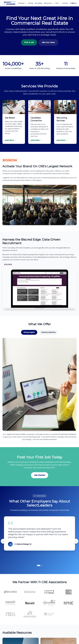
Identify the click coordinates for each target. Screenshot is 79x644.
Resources (49, 3)
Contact (65, 3)
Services (22, 3)
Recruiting (38, 3)
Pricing (31, 3)
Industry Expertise (48, 332)
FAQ (58, 3)
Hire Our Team (48, 42)
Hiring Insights (29, 332)
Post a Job (29, 42)
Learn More (10, 140)
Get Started (40, 475)
